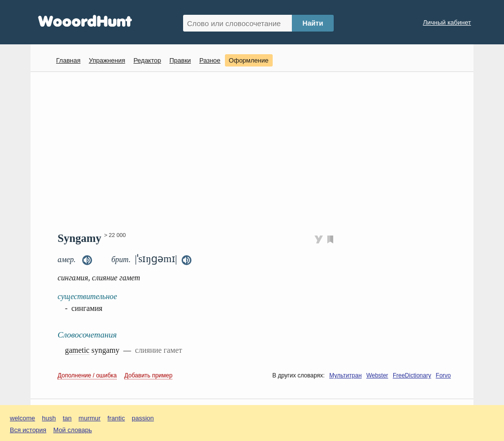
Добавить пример (149, 375)
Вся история (28, 430)
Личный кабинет (447, 22)
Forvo (443, 375)
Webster (377, 375)
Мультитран (346, 375)
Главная (68, 60)
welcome (22, 418)
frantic (116, 418)
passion (143, 418)
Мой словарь (73, 430)
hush (49, 418)
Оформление (249, 60)
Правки (180, 60)
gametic (77, 350)
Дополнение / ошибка (87, 375)
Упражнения (107, 60)
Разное (210, 60)
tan (67, 418)
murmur (90, 418)
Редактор (147, 60)
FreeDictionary (412, 375)
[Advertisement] (256, 151)
